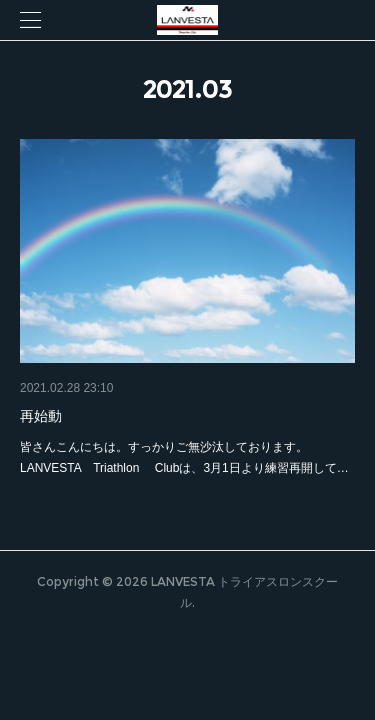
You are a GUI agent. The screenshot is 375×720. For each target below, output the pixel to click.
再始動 (41, 416)
